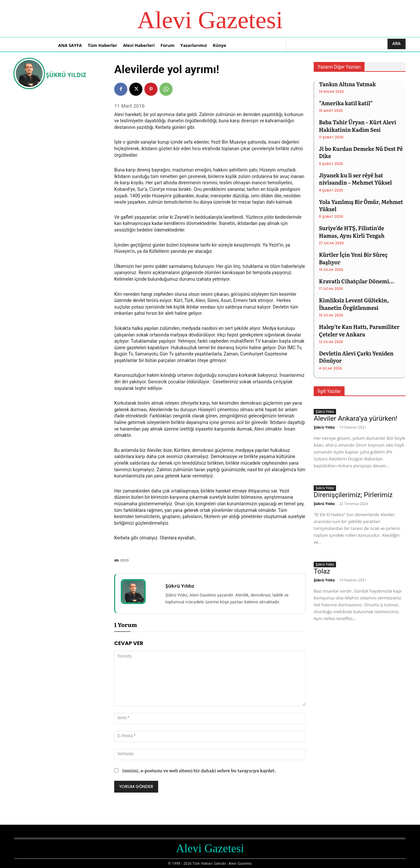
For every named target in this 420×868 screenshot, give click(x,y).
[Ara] (397, 44)
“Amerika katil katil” (346, 103)
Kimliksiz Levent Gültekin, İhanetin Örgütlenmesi (354, 304)
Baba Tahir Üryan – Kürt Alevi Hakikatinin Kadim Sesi (357, 126)
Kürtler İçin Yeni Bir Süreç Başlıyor (353, 258)
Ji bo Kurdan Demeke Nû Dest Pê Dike (361, 152)
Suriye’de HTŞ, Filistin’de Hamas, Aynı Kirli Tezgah (352, 232)
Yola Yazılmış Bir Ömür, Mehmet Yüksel (361, 205)
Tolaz (322, 571)
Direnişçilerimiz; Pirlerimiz (353, 495)
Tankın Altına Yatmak (347, 84)
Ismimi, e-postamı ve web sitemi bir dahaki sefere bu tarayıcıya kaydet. (199, 770)
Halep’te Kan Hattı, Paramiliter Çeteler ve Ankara (359, 330)
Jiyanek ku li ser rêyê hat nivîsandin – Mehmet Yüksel (355, 179)
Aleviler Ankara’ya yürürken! (356, 418)
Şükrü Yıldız (66, 75)
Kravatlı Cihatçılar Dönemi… (356, 281)
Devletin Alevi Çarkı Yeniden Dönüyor (356, 357)
